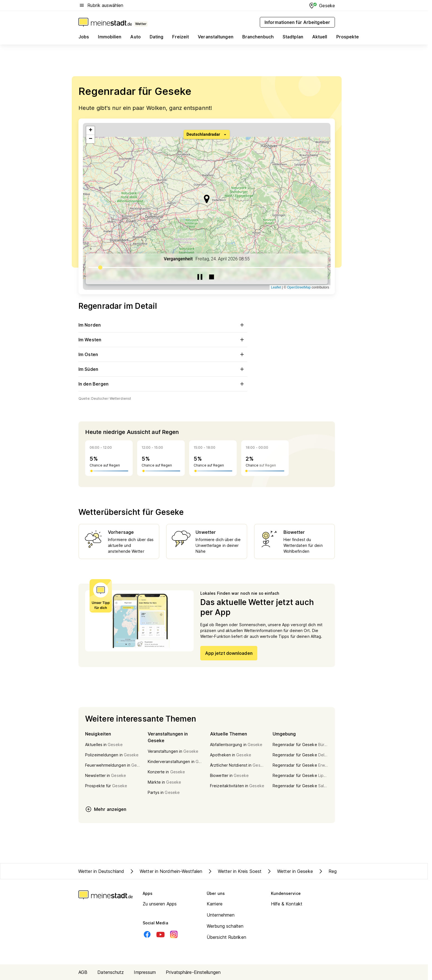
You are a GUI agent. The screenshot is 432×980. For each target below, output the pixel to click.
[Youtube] (161, 934)
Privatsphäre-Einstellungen (193, 972)
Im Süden (163, 369)
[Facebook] (147, 934)
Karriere (215, 904)
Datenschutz (111, 972)
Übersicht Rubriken (226, 937)
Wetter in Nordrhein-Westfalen (165, 871)
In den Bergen (163, 384)
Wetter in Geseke (289, 871)
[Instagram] (174, 934)
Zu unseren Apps (160, 904)
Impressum (145, 972)
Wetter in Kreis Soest (234, 871)
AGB (83, 972)
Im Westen (163, 340)
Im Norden (163, 325)
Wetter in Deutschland (101, 871)
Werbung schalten (225, 926)
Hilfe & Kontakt (287, 904)
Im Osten (163, 354)
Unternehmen (221, 915)
